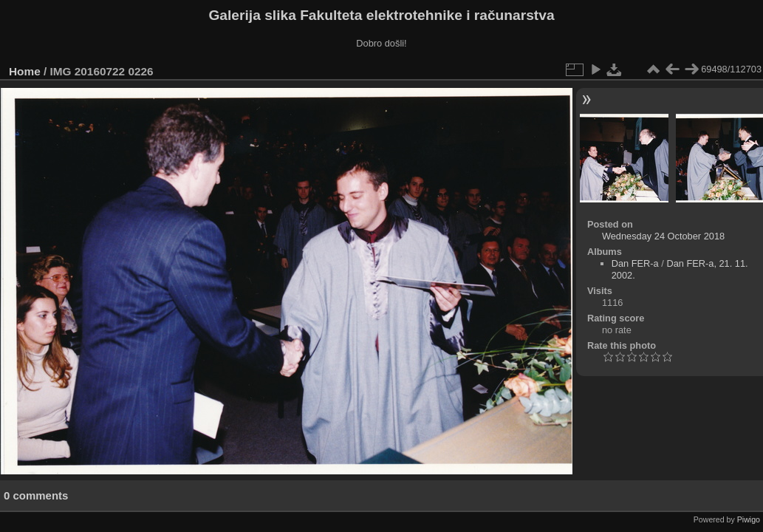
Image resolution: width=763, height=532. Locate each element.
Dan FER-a (635, 263)
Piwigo (749, 519)
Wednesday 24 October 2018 (663, 236)
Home (25, 71)
